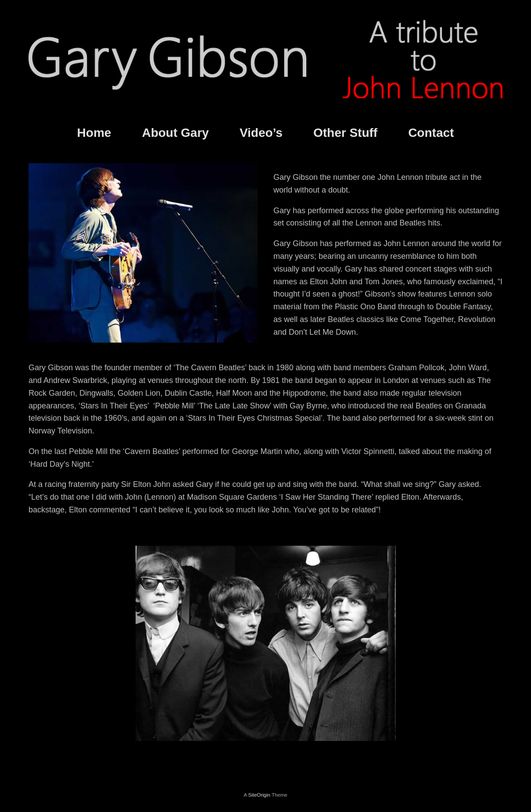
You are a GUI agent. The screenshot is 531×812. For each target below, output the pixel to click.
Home (94, 133)
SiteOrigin (259, 795)
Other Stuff (345, 133)
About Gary (175, 133)
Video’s (261, 133)
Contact (431, 133)
